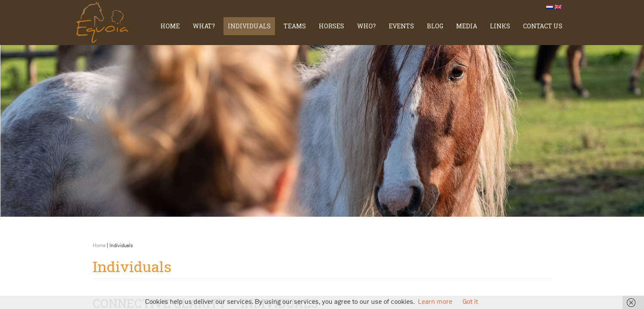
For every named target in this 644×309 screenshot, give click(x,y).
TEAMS (295, 26)
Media (467, 26)
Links (500, 26)
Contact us (543, 26)
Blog (435, 26)
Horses (331, 26)
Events (401, 26)
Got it (470, 302)
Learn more (435, 302)
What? (204, 26)
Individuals (249, 26)
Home (170, 26)
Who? (366, 26)
